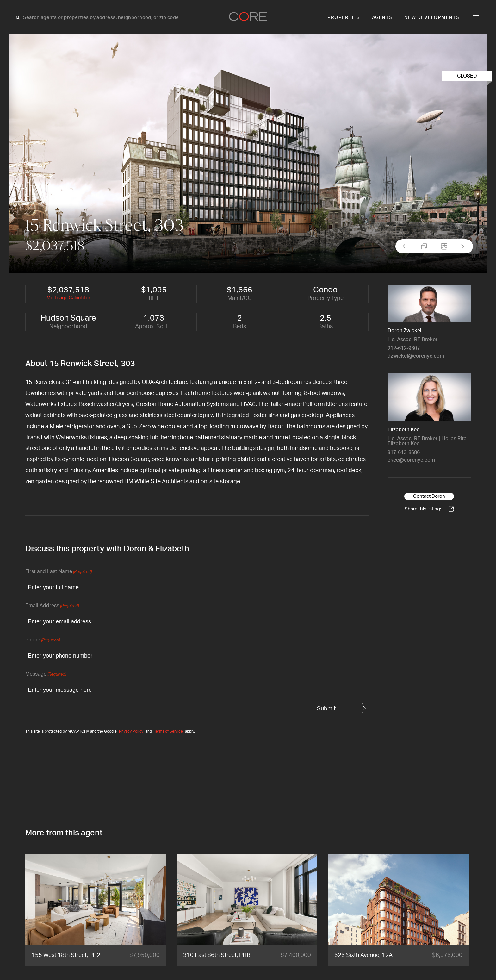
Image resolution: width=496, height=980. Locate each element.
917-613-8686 (404, 453)
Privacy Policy (131, 731)
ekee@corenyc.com (411, 460)
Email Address (52, 606)
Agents (382, 18)
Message (46, 674)
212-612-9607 (404, 348)
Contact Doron (429, 496)
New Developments (432, 18)
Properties (344, 18)
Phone (43, 640)
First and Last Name (59, 572)
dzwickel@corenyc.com (416, 356)
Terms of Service (168, 731)
